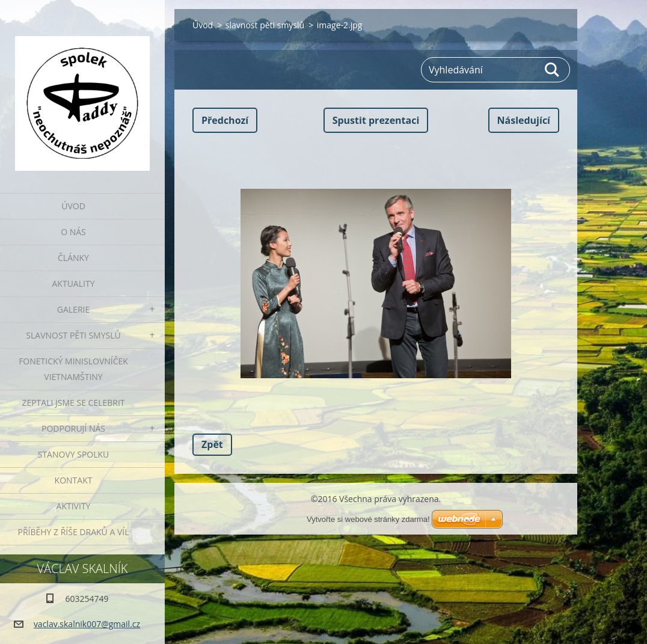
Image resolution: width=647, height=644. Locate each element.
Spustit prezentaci (376, 120)
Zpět (212, 444)
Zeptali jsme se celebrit (73, 403)
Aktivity (74, 506)
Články (73, 258)
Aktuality (74, 284)
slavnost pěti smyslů (265, 25)
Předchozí (225, 120)
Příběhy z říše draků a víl (74, 532)
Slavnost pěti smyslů (73, 335)
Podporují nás (73, 428)
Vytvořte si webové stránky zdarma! (368, 519)
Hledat (553, 70)
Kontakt (74, 480)
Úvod (73, 206)
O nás (73, 232)
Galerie (73, 309)
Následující (524, 120)
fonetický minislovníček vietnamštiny (73, 369)
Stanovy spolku (74, 454)
